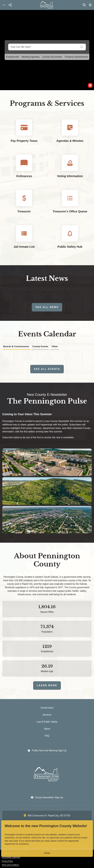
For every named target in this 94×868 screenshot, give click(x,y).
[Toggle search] (84, 5)
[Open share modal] (10, 5)
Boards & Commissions (16, 347)
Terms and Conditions (10, 865)
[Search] (79, 47)
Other (55, 347)
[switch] (90, 85)
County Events (40, 347)
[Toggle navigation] (4, 5)
